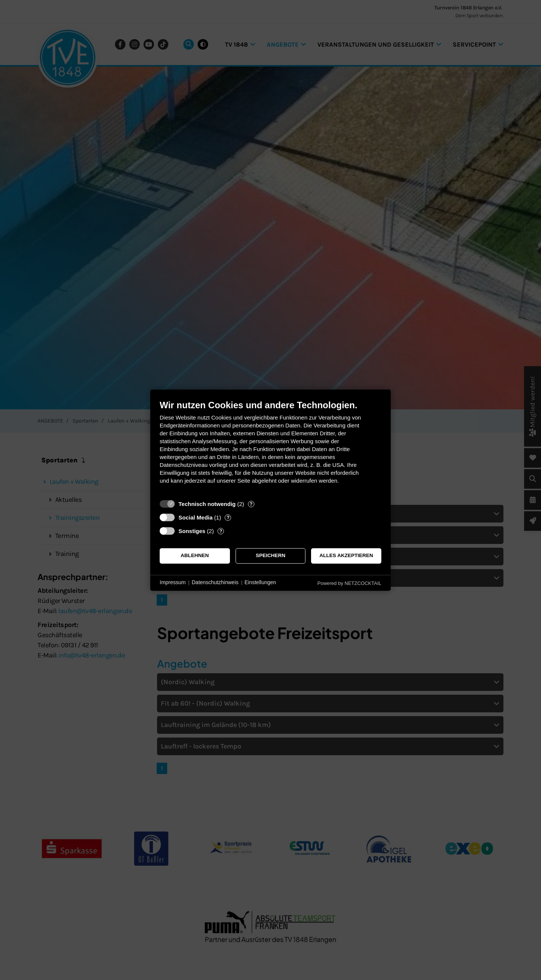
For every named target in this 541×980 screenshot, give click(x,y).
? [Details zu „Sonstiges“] (221, 531)
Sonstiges (192, 531)
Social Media (196, 517)
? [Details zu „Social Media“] (228, 517)
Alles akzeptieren (346, 556)
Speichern (271, 556)
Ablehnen (195, 556)
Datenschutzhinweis (215, 583)
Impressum (173, 583)
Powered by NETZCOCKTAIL (349, 583)
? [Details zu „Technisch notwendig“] (251, 504)
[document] (270, 448)
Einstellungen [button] (260, 583)
